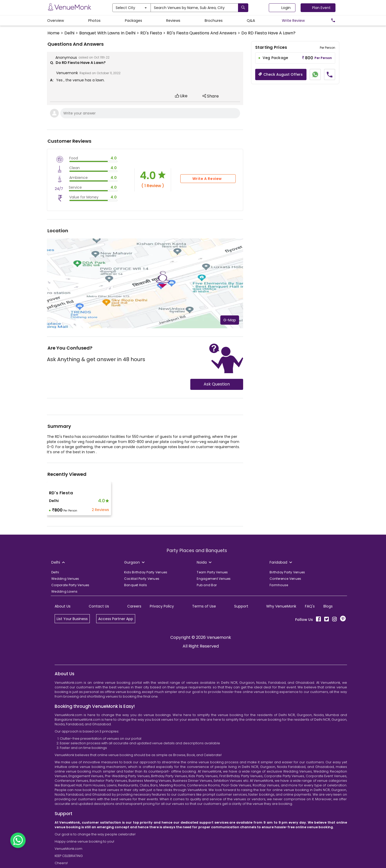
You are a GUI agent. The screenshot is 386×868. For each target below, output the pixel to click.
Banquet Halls (136, 585)
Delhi (55, 572)
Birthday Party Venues (287, 572)
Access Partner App (116, 619)
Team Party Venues (212, 572)
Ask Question (217, 384)
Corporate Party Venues (70, 585)
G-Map (230, 320)
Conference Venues (285, 579)
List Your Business (72, 619)
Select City (131, 8)
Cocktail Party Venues (142, 579)
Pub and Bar (207, 585)
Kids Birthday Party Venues (146, 572)
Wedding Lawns (64, 591)
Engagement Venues (214, 579)
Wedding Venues (65, 579)
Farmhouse (279, 585)
